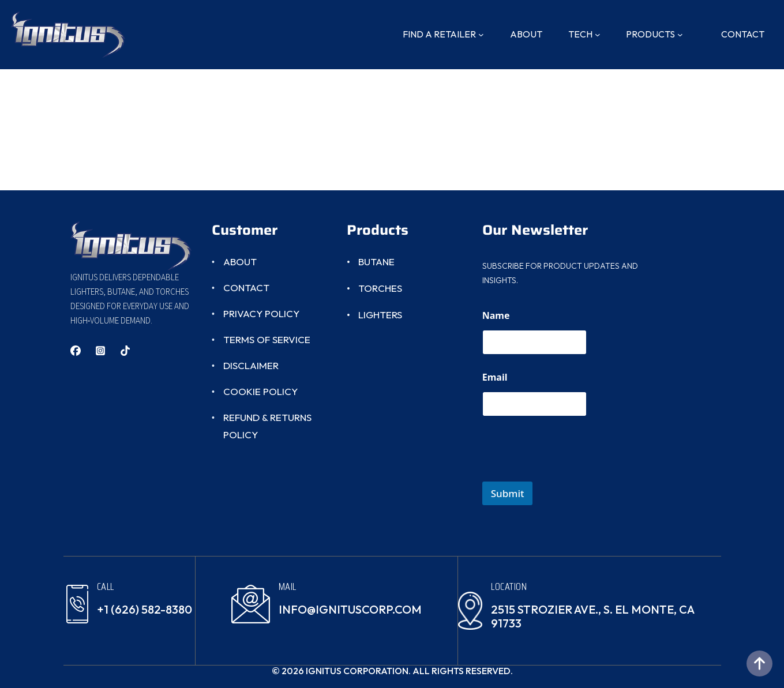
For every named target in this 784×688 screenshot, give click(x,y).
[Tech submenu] (598, 35)
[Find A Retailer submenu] (481, 35)
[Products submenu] (680, 35)
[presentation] (570, 474)
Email (495, 377)
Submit (508, 493)
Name (496, 316)
